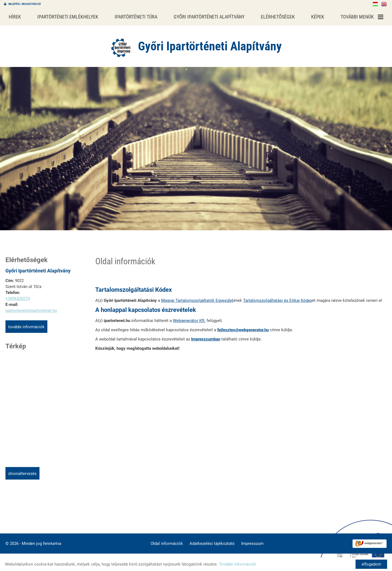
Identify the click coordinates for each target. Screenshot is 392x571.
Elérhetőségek (278, 17)
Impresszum (252, 541)
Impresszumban (206, 336)
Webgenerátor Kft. (189, 318)
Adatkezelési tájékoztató (212, 541)
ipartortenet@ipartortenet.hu (31, 308)
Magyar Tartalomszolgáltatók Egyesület (197, 298)
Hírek (15, 17)
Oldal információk (167, 541)
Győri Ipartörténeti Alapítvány (209, 17)
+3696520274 (18, 296)
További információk (26, 324)
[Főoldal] (121, 45)
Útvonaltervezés (22, 471)
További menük (362, 17)
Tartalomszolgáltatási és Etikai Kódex (278, 298)
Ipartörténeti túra (136, 17)
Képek (318, 17)
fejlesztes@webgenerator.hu (243, 327)
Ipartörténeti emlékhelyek (68, 17)
